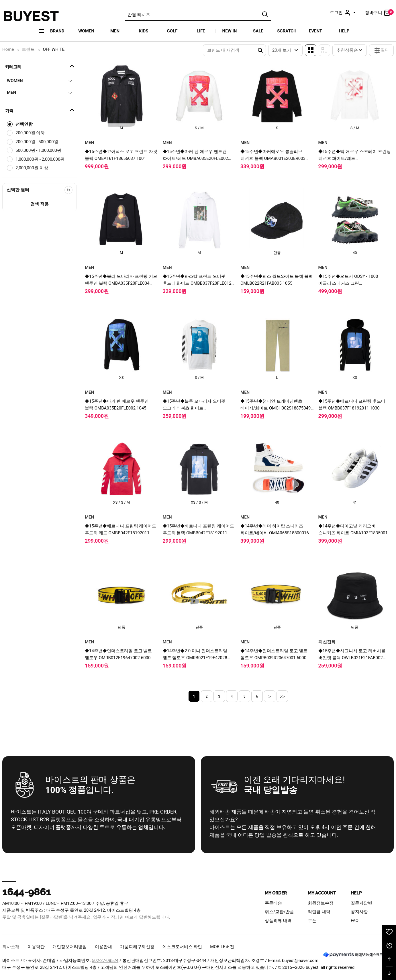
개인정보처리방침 (70, 947)
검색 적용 (40, 204)
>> (282, 696)
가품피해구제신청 (137, 947)
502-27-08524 (105, 960)
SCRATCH (287, 31)
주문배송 (273, 903)
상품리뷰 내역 (278, 921)
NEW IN (230, 31)
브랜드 (28, 49)
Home (8, 49)
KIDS (144, 31)
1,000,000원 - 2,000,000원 (40, 159)
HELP (344, 31)
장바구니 (379, 13)
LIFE (201, 31)
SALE (258, 31)
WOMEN (86, 31)
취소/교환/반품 (279, 912)
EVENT (315, 31)
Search (260, 50)
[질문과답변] (52, 917)
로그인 (343, 13)
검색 (265, 14)
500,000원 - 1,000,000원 (38, 150)
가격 (40, 110)
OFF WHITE (54, 49)
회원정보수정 (321, 903)
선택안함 (24, 124)
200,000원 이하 (30, 133)
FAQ (355, 921)
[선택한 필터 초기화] (68, 190)
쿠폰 (312, 921)
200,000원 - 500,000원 (37, 142)
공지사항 (359, 912)
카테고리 (40, 66)
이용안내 (103, 947)
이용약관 (36, 947)
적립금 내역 (319, 912)
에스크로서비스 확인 (182, 947)
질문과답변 (361, 903)
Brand (57, 31)
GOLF (172, 31)
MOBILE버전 (222, 947)
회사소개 (11, 947)
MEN (115, 31)
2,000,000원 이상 (32, 168)
